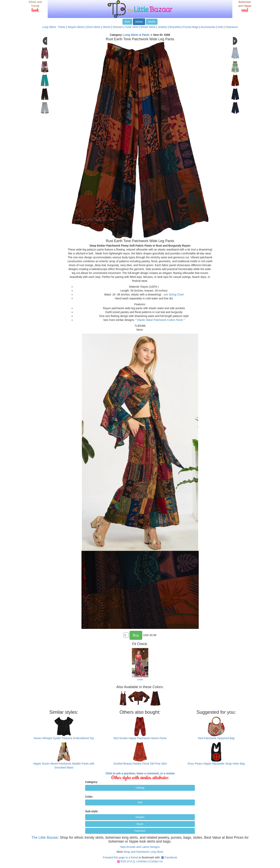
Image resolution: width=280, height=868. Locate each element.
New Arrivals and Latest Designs (140, 847)
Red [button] (140, 802)
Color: (89, 797)
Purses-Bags (191, 27)
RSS (123, 861)
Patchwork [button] (140, 831)
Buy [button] (136, 635)
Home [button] (139, 22)
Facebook (171, 857)
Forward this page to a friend (120, 857)
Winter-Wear (148, 27)
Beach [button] (140, 824)
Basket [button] (152, 22)
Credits (140, 680)
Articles (142, 861)
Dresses (118, 27)
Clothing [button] (140, 788)
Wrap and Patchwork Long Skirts (144, 852)
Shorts (106, 27)
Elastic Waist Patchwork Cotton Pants (160, 320)
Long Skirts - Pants (54, 27)
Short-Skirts (93, 27)
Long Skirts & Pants (136, 35)
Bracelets (175, 27)
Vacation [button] (140, 817)
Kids (220, 27)
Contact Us (156, 861)
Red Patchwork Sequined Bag (216, 738)
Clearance (232, 27)
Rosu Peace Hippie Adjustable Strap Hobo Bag (216, 764)
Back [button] (127, 22)
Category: (92, 782)
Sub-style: (92, 811)
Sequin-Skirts (76, 27)
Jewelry (162, 27)
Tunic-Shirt (132, 27)
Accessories (208, 27)
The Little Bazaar (45, 837)
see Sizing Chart (174, 294)
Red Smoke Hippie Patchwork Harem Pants (140, 738)
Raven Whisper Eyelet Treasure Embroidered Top (64, 738)
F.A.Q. (132, 861)
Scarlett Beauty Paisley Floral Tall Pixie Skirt (140, 764)
